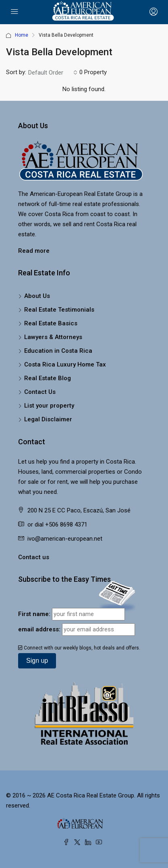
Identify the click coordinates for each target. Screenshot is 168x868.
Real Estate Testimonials (59, 310)
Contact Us (40, 392)
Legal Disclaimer (48, 419)
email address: (39, 629)
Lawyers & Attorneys (53, 337)
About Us (37, 296)
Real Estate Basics (51, 323)
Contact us (34, 557)
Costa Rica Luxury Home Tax (65, 364)
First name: (34, 614)
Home (22, 35)
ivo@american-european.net (65, 539)
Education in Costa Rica (58, 351)
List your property (49, 406)
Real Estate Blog (48, 378)
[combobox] (53, 73)
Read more (34, 251)
